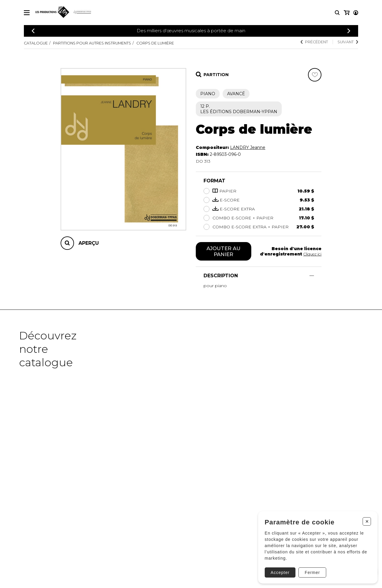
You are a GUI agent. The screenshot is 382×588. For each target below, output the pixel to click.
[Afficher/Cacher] (312, 277)
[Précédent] (33, 31)
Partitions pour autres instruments (102, 43)
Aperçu (89, 243)
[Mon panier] (355, 13)
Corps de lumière (177, 43)
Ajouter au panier (224, 252)
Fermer (310, 569)
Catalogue (37, 43)
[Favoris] (315, 75)
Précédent (308, 42)
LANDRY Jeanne (248, 147)
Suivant (346, 42)
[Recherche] (337, 13)
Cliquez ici (311, 255)
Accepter (278, 569)
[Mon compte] (346, 13)
